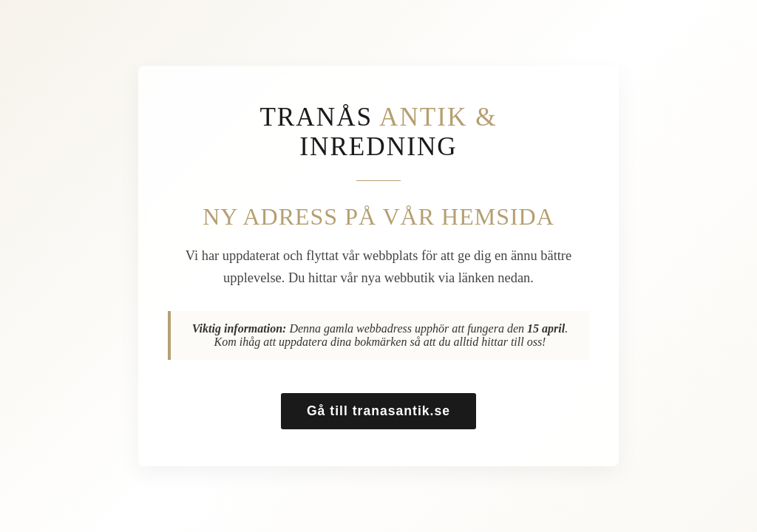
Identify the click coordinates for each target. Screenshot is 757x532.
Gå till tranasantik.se (378, 411)
